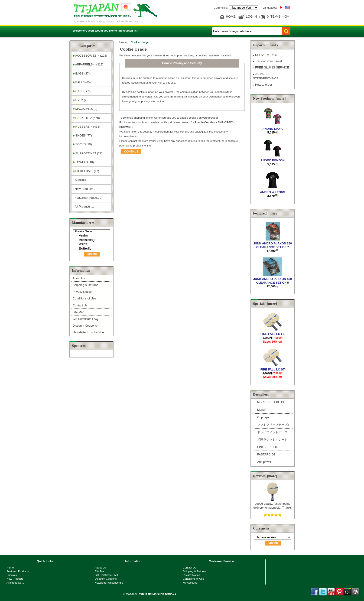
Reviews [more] (265, 476)
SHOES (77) (82, 135)
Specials (12, 575)
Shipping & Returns (85, 285)
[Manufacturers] (91, 240)
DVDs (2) (80, 100)
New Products (15, 579)
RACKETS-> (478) (86, 118)
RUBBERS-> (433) (86, 127)
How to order (263, 85)
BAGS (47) (81, 73)
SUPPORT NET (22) (88, 153)
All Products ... (83, 206)
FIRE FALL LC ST (273, 368)
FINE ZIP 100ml (268, 447)
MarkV (262, 410)
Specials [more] (265, 304)
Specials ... (81, 180)
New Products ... (85, 189)
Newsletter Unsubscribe (88, 332)
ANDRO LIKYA (272, 127)
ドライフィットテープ (272, 432)
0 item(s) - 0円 (278, 16)
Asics (92, 244)
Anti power (264, 462)
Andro (92, 236)
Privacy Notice (82, 292)
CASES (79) (82, 91)
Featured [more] (266, 213)
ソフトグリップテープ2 (273, 425)
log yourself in (127, 31)
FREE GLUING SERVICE (271, 67)
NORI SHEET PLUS (271, 402)
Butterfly (92, 249)
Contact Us (80, 305)
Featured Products (18, 571)
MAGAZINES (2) (85, 109)
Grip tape (263, 417)
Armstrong (92, 240)
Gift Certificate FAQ (85, 319)
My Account (190, 583)
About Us (79, 278)
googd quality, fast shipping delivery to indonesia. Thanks (273, 504)
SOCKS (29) (82, 144)
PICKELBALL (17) (86, 171)
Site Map (78, 312)
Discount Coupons (85, 326)
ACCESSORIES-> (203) (90, 56)
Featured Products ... (88, 198)
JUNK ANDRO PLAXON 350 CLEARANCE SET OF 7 (273, 243)
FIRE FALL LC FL (273, 332)
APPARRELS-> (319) (88, 64)
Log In (251, 16)
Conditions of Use (84, 298)
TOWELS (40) (83, 162)
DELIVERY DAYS (266, 55)
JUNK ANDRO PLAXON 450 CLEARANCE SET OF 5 (273, 279)
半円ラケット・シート (272, 440)
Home (231, 16)
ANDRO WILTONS (273, 190)
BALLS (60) (82, 82)
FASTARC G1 (266, 454)
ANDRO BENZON (273, 158)
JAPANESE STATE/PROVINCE (266, 76)
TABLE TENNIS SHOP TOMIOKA (158, 594)
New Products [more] (269, 98)
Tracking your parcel (267, 61)
